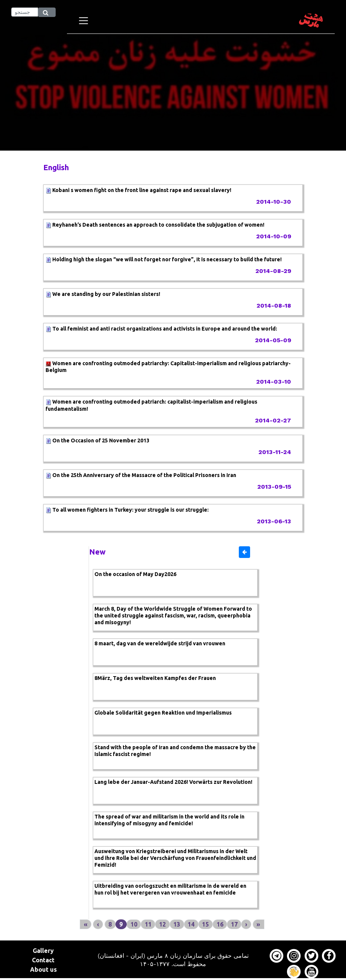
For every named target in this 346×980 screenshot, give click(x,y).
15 (205, 924)
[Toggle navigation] (83, 21)
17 (234, 924)
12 (162, 924)
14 (191, 924)
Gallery (43, 951)
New (97, 552)
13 (177, 924)
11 (148, 924)
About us (43, 969)
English (56, 167)
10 (134, 924)
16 (220, 924)
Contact (43, 960)
